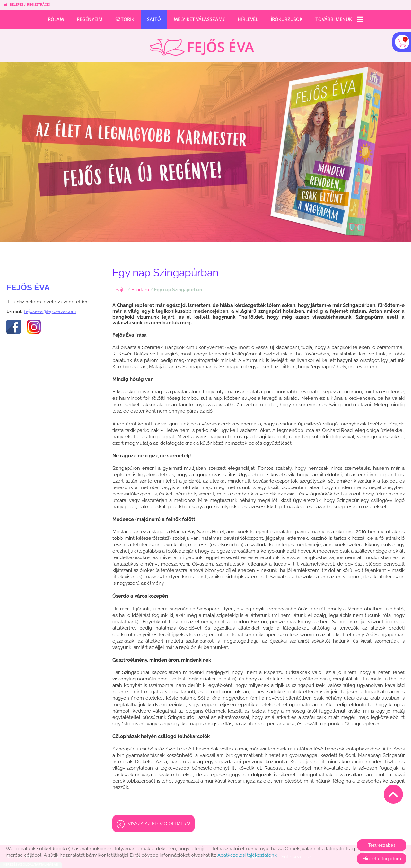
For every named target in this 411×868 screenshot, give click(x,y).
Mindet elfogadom (382, 859)
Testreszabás (382, 845)
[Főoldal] (202, 44)
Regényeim (90, 19)
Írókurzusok (287, 19)
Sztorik (125, 19)
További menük (339, 19)
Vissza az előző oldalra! (159, 820)
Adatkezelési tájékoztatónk (247, 855)
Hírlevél (248, 19)
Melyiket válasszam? (199, 19)
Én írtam (140, 286)
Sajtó (154, 19)
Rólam (56, 19)
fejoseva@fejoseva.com (50, 308)
